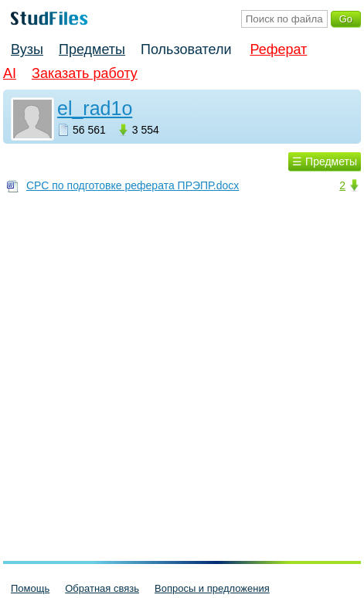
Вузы (27, 49)
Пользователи (186, 49)
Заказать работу (85, 73)
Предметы (92, 49)
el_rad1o (95, 108)
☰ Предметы (325, 161)
